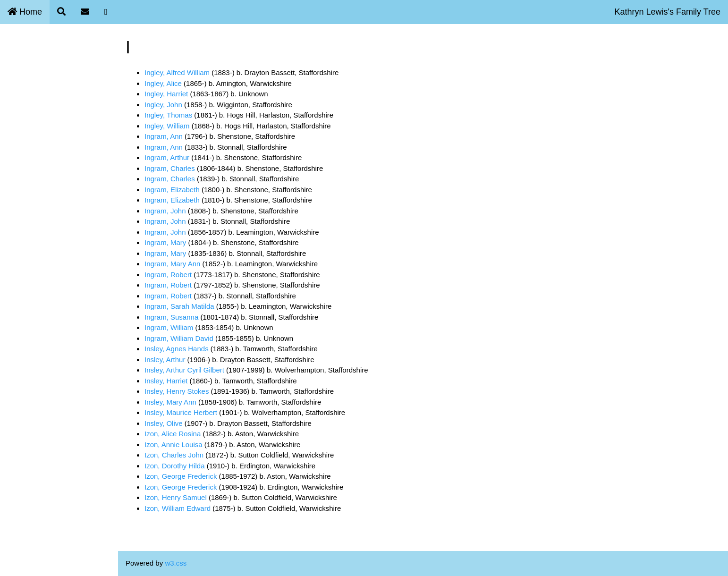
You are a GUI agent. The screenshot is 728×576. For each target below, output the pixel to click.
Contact (18, 92)
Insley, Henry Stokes (177, 391)
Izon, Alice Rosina (173, 434)
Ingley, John (163, 105)
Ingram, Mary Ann (172, 264)
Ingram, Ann (164, 136)
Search (17, 70)
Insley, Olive (164, 423)
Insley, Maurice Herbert (181, 412)
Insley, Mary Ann (170, 402)
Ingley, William (167, 126)
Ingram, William (169, 327)
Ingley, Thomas (168, 115)
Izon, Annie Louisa (174, 445)
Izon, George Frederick (181, 476)
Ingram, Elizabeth (172, 190)
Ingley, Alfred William (177, 72)
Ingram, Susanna (171, 317)
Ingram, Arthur (167, 157)
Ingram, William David (179, 338)
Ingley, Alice (163, 83)
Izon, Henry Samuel (176, 497)
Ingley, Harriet (166, 94)
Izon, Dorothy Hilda (175, 466)
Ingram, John (165, 211)
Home (25, 12)
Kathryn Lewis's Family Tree (667, 12)
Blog (13, 114)
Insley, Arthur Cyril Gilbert (184, 370)
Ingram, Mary (165, 242)
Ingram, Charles (170, 168)
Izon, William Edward (178, 508)
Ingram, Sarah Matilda (179, 306)
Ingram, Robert (168, 275)
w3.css (176, 563)
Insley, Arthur (165, 360)
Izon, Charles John (174, 455)
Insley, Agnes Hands (177, 349)
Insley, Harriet (166, 381)
